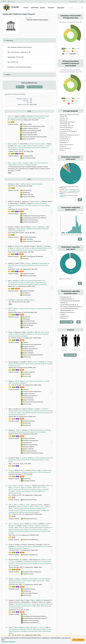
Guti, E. (38, 144)
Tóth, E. (10, 163)
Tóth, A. (33, 202)
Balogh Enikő (77, 349)
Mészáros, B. (18, 560)
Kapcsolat (11, 1)
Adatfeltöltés (35, 8)
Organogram (61, 8)
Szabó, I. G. (16, 144)
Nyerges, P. (27, 163)
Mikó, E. (20, 163)
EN (81, 2)
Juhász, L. (20, 146)
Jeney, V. (16, 309)
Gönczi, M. (33, 144)
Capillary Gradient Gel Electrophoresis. (32, 184)
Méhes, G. (35, 470)
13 (73, 299)
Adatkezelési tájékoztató (8, 642)
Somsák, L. (30, 488)
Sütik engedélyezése (78, 640)
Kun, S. (45, 488)
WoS (17, 154)
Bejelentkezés (73, 2)
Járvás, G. (35, 227)
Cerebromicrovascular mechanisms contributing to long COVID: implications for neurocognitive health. (29, 205)
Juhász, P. (11, 470)
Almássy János (64, 349)
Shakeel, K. (11, 246)
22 (73, 125)
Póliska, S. (30, 146)
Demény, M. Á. (13, 526)
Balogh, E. (11, 381)
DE (26, 18)
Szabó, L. (43, 144)
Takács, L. (29, 263)
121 (67, 118)
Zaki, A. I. (16, 505)
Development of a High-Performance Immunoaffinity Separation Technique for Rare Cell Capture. (29, 265)
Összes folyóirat (67, 322)
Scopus (21, 154)
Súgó (5, 1)
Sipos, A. (15, 163)
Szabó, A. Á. (40, 600)
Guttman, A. (31, 116)
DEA (13, 122)
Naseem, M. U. (19, 246)
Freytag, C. (28, 486)
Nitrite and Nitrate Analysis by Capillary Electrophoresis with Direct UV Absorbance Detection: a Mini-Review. (31, 460)
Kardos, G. (18, 488)
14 (71, 129)
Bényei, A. (11, 488)
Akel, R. (11, 486)
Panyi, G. (12, 248)
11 (76, 131)
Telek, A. (10, 144)
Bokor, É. (24, 488)
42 (69, 124)
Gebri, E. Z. (11, 116)
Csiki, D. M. (29, 627)
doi (9, 122)
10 (73, 311)
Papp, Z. (28, 600)
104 (66, 120)
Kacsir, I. (16, 486)
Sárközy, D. (12, 579)
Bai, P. (25, 146)
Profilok (26, 8)
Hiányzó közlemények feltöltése (15, 94)
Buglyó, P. (26, 526)
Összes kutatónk (70, 355)
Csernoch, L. (42, 146)
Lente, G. (11, 627)
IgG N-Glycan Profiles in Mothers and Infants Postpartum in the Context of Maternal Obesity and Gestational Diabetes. (29, 334)
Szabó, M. (44, 560)
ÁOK (30, 18)
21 (72, 127)
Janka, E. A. (49, 486)
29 (71, 297)
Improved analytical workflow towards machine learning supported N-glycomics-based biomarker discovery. (30, 364)
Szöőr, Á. (42, 627)
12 (77, 305)
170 (65, 116)
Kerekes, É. (22, 486)
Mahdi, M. (38, 202)
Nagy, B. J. (36, 627)
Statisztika (52, 8)
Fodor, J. (49, 146)
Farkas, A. (11, 332)
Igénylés (43, 8)
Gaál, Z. (36, 146)
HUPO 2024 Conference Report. (26, 300)
